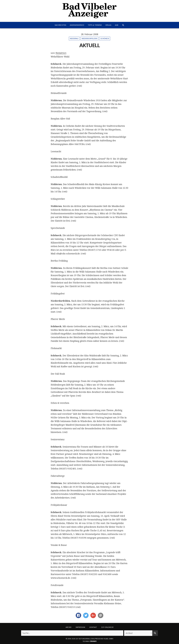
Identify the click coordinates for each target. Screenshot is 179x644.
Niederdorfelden (89, 38)
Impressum (80, 627)
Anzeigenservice (77, 25)
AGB (117, 25)
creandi (93, 641)
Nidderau (74, 38)
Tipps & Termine (95, 25)
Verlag (108, 25)
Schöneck (105, 38)
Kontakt (93, 627)
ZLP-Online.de (107, 627)
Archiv (68, 627)
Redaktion (61, 53)
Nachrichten (60, 25)
